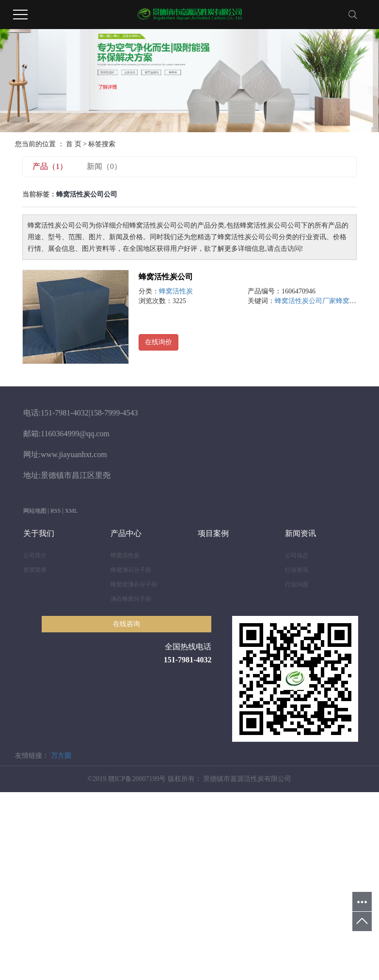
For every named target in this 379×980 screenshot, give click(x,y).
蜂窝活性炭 (176, 291)
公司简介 (35, 555)
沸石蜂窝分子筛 (131, 599)
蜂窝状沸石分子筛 (134, 584)
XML (71, 511)
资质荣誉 (35, 570)
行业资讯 (297, 570)
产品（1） (50, 166)
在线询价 (158, 342)
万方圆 (61, 756)
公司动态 (297, 555)
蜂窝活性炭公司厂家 (305, 301)
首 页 (74, 144)
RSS (55, 511)
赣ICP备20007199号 (137, 779)
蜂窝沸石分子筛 (131, 570)
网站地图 (35, 511)
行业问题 (297, 584)
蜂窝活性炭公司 (166, 277)
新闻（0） (104, 166)
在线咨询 (126, 624)
